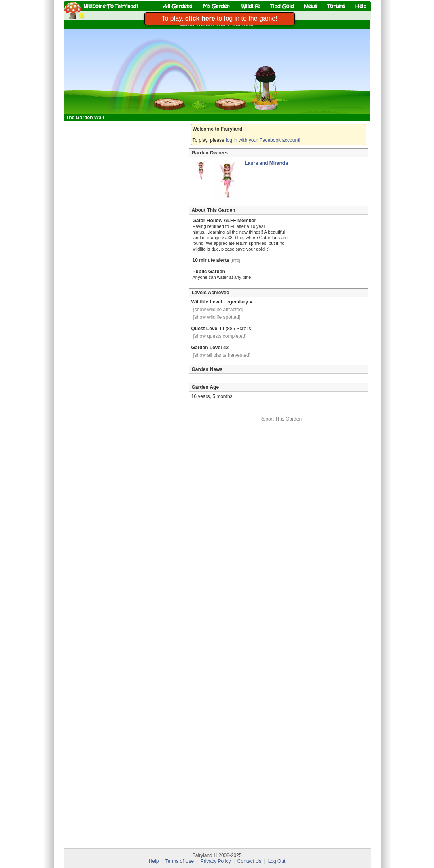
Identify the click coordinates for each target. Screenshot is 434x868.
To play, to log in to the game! (219, 18)
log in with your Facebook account (262, 140)
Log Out (277, 861)
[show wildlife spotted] (217, 317)
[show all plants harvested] (222, 355)
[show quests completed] (220, 336)
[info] (235, 260)
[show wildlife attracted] (218, 310)
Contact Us (249, 861)
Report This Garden (281, 419)
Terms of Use (180, 861)
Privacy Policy (216, 861)
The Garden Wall (86, 118)
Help (154, 861)
